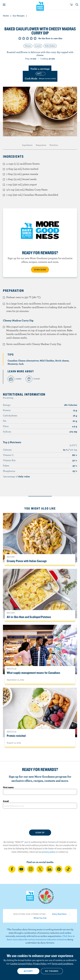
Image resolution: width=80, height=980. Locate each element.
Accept (28, 971)
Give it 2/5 (24, 38)
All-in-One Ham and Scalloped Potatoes (29, 617)
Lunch (38, 46)
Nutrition (54, 145)
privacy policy (49, 852)
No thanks (52, 971)
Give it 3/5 (27, 38)
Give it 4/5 (31, 38)
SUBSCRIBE (40, 270)
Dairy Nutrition (59, 914)
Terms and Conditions (62, 964)
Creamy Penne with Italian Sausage (27, 561)
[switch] (40, 76)
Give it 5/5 (35, 38)
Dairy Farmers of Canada (40, 6)
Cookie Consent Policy (21, 964)
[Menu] (4, 5)
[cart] (71, 5)
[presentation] (40, 819)
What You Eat (40, 918)
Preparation (41, 145)
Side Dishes (50, 46)
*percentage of (16, 476)
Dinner (28, 46)
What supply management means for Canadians (33, 673)
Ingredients (27, 145)
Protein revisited (16, 736)
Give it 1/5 (20, 38)
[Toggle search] (77, 5)
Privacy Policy (40, 964)
